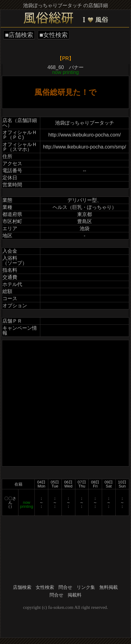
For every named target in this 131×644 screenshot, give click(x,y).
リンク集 (86, 587)
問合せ (65, 587)
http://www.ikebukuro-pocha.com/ (85, 135)
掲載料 (75, 595)
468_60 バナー (65, 70)
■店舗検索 (19, 35)
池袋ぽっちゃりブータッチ (85, 123)
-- (85, 171)
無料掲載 (109, 587)
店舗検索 (22, 587)
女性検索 (45, 587)
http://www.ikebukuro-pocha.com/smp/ (85, 147)
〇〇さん (10, 500)
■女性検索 (54, 35)
